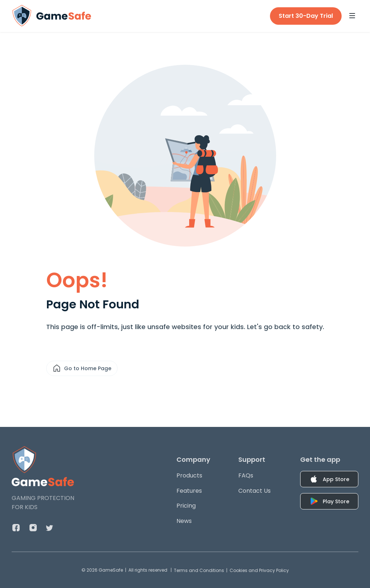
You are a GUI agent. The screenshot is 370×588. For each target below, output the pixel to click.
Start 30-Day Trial (306, 16)
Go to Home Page (82, 368)
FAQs (246, 475)
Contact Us (254, 491)
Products (189, 475)
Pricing (186, 506)
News (184, 521)
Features (189, 491)
